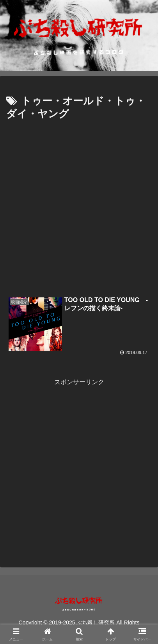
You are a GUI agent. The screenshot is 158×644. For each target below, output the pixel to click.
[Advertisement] (79, 206)
